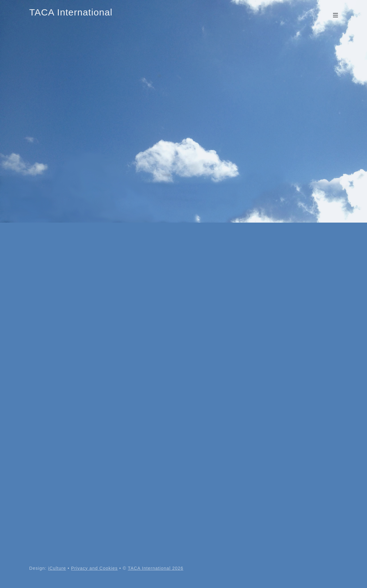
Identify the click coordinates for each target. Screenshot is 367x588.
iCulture (57, 568)
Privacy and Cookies (94, 568)
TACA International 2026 (156, 568)
